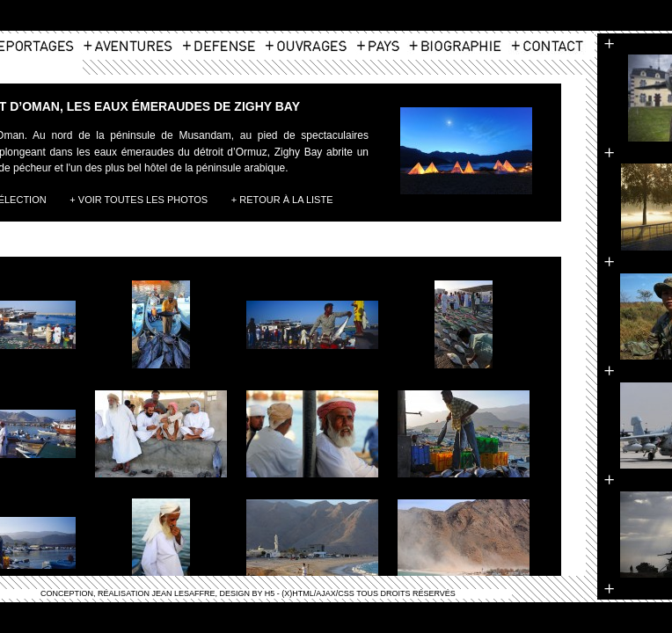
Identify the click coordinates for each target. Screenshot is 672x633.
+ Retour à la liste (282, 200)
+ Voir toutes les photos (139, 200)
